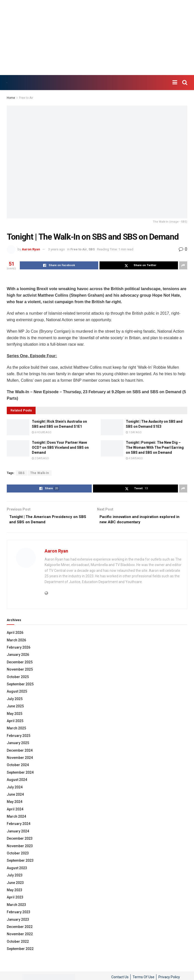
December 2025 (20, 663)
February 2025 (19, 737)
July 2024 (15, 788)
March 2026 (16, 641)
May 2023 (15, 891)
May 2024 (15, 803)
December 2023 (20, 840)
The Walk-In (40, 473)
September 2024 (20, 773)
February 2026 (19, 649)
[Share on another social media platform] (183, 265)
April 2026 (15, 634)
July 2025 (15, 700)
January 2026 (18, 656)
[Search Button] (185, 83)
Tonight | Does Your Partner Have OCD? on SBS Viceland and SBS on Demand (60, 447)
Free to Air (26, 98)
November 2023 (20, 847)
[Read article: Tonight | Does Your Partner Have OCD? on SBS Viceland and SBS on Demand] (18, 448)
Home (11, 98)
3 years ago (57, 249)
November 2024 (20, 759)
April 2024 (15, 810)
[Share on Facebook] (59, 265)
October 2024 (18, 766)
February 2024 (19, 825)
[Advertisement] (97, 38)
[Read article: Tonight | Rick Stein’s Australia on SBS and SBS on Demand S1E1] (18, 427)
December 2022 (20, 928)
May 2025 (15, 715)
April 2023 (15, 898)
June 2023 (15, 884)
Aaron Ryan (31, 249)
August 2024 (17, 781)
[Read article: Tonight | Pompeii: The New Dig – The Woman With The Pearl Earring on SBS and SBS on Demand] (112, 448)
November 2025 (20, 671)
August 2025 (17, 693)
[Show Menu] (175, 83)
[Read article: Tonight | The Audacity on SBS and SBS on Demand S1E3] (112, 427)
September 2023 (20, 862)
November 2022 (20, 935)
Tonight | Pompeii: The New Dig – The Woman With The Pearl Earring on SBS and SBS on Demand (155, 447)
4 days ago (134, 458)
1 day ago (134, 432)
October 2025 (18, 678)
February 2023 (19, 913)
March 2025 (16, 729)
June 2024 (15, 796)
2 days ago (40, 458)
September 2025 (20, 685)
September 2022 (20, 950)
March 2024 (16, 818)
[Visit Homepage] (7, 83)
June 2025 (15, 707)
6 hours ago (42, 432)
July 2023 (15, 876)
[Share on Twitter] (139, 265)
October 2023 (18, 854)
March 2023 (16, 906)
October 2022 (18, 942)
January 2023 (18, 920)
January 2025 (18, 744)
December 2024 (20, 751)
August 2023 (17, 869)
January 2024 (18, 832)
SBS (92, 249)
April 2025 (15, 722)
